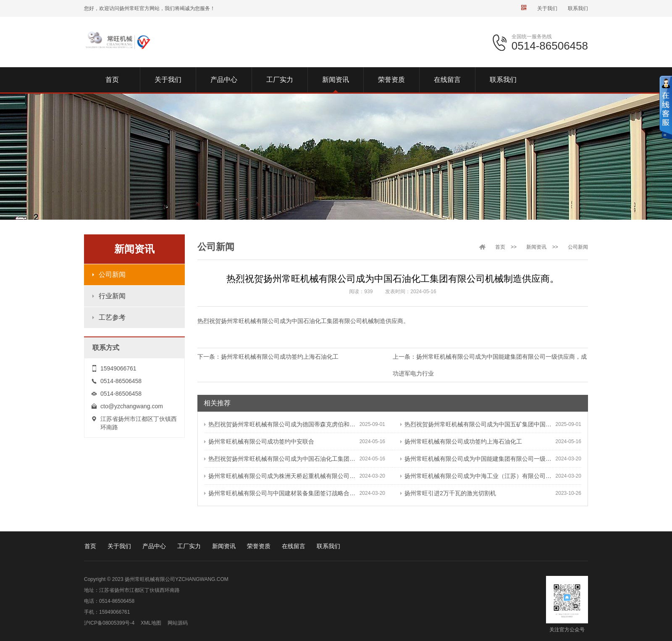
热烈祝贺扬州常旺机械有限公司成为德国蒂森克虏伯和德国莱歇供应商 (282, 424)
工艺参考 (112, 317)
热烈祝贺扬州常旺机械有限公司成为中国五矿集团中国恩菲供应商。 (478, 424)
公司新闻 (112, 275)
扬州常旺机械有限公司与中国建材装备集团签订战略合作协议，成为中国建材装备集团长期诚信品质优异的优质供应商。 (282, 493)
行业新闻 (112, 296)
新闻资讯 (536, 247)
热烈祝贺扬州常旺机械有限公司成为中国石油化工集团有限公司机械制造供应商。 (282, 459)
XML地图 (151, 623)
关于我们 (547, 8)
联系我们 (578, 8)
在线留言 (294, 546)
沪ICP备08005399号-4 (109, 623)
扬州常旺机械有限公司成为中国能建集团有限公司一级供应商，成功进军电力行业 (478, 459)
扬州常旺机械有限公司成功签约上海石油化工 (280, 357)
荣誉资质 (259, 546)
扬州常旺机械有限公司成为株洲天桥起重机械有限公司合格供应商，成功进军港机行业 (282, 476)
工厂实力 (189, 546)
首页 (500, 247)
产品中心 (154, 546)
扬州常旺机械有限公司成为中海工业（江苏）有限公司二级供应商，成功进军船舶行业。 (478, 476)
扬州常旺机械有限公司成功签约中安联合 (259, 441)
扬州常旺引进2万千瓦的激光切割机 (448, 493)
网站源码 (178, 623)
